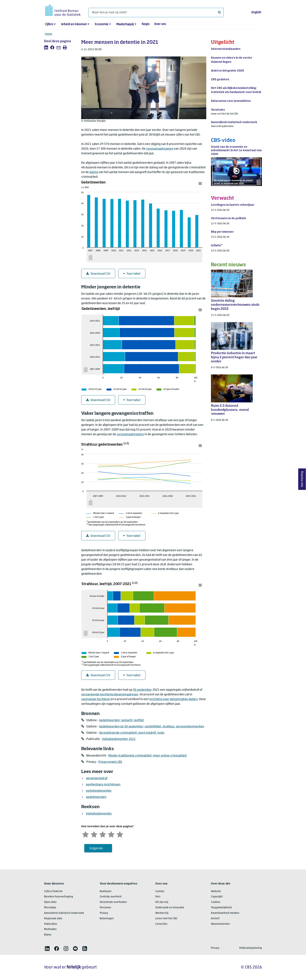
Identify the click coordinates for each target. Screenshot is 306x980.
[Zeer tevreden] (120, 834)
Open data (50, 902)
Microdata (50, 908)
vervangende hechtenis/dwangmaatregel (110, 695)
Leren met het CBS (166, 919)
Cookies (216, 902)
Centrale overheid (111, 897)
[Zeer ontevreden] (85, 834)
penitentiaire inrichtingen (103, 785)
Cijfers (49, 24)
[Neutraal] (103, 834)
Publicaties (51, 924)
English (256, 13)
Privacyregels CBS (110, 762)
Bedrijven (106, 891)
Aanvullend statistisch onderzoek (64, 913)
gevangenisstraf (97, 778)
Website (216, 891)
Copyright (217, 897)
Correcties (161, 924)
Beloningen (107, 919)
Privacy (104, 913)
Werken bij (162, 913)
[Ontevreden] (94, 834)
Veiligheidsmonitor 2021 (119, 739)
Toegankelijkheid (221, 908)
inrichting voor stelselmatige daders (173, 699)
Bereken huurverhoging (59, 897)
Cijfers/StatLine (53, 891)
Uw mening (302, 479)
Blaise (48, 935)
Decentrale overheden (113, 902)
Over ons (160, 24)
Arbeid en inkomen (74, 24)
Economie (102, 24)
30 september (142, 690)
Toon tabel (132, 274)
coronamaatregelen (160, 149)
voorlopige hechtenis (96, 699)
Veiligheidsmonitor (99, 814)
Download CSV (98, 274)
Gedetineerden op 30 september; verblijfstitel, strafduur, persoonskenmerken (152, 727)
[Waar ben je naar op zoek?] (156, 13)
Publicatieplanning (251, 948)
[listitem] (46, 47)
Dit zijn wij (162, 902)
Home (48, 34)
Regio (146, 24)
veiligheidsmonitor (99, 791)
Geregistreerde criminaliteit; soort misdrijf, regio (132, 733)
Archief (215, 919)
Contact (160, 891)
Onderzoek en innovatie (170, 908)
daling (94, 172)
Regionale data (53, 919)
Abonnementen (220, 924)
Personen (105, 908)
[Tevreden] (111, 834)
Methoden (50, 929)
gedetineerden (96, 797)
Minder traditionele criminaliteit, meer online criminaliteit (147, 756)
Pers (158, 897)
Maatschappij (125, 24)
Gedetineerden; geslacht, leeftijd (121, 720)
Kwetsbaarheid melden (225, 913)
